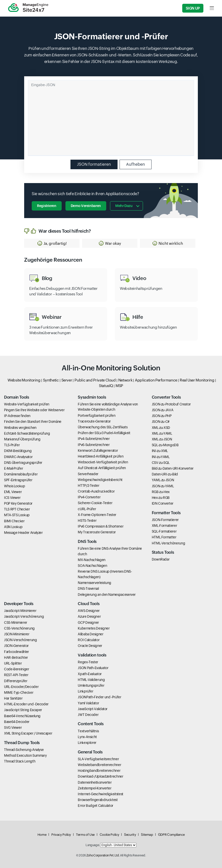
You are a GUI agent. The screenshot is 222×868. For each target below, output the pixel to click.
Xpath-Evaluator (90, 674)
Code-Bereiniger (17, 669)
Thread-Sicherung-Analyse (24, 750)
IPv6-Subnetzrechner (94, 445)
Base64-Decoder (17, 722)
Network (125, 380)
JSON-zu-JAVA (163, 410)
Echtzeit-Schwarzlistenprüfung (27, 433)
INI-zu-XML (160, 451)
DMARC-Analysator (18, 457)
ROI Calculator (89, 640)
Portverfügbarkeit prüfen (97, 415)
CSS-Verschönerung (19, 628)
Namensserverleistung (95, 583)
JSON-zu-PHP (162, 416)
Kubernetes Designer (94, 628)
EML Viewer (13, 492)
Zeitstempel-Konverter (95, 788)
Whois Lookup (15, 486)
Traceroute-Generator (94, 421)
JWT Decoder (88, 715)
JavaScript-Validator (93, 709)
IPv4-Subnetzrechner (94, 439)
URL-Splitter (13, 663)
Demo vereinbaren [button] (86, 206)
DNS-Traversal (88, 588)
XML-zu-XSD (161, 428)
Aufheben (136, 164)
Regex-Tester (88, 662)
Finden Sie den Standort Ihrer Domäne (33, 422)
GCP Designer (88, 622)
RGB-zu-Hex (161, 492)
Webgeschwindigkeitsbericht (100, 480)
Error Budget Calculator (96, 806)
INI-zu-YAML (161, 457)
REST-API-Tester (16, 675)
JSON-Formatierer (165, 520)
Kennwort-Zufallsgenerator (98, 450)
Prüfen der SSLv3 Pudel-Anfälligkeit (104, 433)
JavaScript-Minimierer (20, 611)
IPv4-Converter (89, 497)
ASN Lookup (13, 527)
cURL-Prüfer (87, 509)
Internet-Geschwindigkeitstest (101, 794)
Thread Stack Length (20, 761)
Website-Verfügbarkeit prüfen (27, 404)
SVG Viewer (13, 727)
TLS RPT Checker (17, 509)
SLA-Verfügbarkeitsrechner (98, 759)
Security (130, 835)
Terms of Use (85, 835)
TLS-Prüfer (12, 445)
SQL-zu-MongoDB (165, 445)
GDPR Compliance (171, 835)
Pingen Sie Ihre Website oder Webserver (34, 410)
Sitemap (147, 835)
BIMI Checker (14, 521)
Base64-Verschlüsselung (22, 716)
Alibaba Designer (90, 634)
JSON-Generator (16, 646)
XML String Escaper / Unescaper (28, 733)
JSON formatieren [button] (94, 164)
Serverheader (88, 474)
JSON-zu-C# (161, 422)
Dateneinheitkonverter (95, 782)
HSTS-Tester (87, 520)
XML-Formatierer (164, 526)
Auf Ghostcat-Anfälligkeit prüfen (102, 468)
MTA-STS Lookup (17, 515)
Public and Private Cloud (95, 380)
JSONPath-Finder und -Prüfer (99, 697)
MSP (119, 386)
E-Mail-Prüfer (13, 468)
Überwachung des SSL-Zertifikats (103, 427)
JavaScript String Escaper (23, 710)
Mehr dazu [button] (124, 206)
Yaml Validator (88, 703)
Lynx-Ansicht (87, 737)
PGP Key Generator (18, 503)
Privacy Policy (61, 835)
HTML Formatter (164, 537)
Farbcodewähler (16, 652)
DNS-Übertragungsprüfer (23, 463)
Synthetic (51, 380)
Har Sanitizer (13, 698)
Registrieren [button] (47, 206)
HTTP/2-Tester (88, 485)
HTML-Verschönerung (169, 543)
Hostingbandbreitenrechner (99, 771)
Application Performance (156, 380)
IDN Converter (163, 503)
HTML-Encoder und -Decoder (26, 704)
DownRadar (161, 559)
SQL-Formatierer (164, 531)
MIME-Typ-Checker (19, 692)
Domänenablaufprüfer (21, 474)
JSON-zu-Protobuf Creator (171, 404)
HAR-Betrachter (16, 657)
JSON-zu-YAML (163, 486)
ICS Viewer (12, 498)
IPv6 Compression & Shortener (101, 526)
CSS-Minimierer (16, 622)
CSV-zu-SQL (161, 463)
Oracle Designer (90, 646)
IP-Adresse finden (17, 416)
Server (67, 380)
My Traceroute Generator (97, 532)
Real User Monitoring (197, 380)
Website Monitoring (24, 380)
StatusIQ (106, 386)
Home (42, 835)
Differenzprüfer (16, 681)
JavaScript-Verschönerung (24, 616)
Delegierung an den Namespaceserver (107, 595)
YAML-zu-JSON (163, 480)
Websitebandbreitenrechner (99, 765)
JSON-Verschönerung (21, 640)
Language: (93, 845)
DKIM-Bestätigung (18, 451)
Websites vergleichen (20, 428)
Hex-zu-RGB (161, 498)
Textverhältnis (88, 731)
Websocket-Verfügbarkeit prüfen (103, 462)
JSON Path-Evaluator (93, 668)
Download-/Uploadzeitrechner (100, 776)
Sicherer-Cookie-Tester (95, 503)
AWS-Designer (89, 611)
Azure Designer (89, 616)
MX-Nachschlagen (92, 560)
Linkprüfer (85, 691)
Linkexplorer (87, 743)
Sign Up (193, 8)
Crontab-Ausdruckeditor (96, 491)
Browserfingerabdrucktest (98, 800)
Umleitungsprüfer (91, 685)
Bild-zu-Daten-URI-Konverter (173, 468)
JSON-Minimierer (17, 634)
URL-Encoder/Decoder (21, 687)
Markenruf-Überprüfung (22, 439)
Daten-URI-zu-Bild (165, 474)
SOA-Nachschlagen (92, 566)
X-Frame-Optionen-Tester (97, 515)
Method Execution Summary (25, 755)
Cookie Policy (109, 835)
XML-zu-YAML (162, 433)
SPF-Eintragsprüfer (18, 480)
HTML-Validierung (91, 680)
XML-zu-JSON (162, 439)
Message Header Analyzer (23, 533)
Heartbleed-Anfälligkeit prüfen (101, 456)
